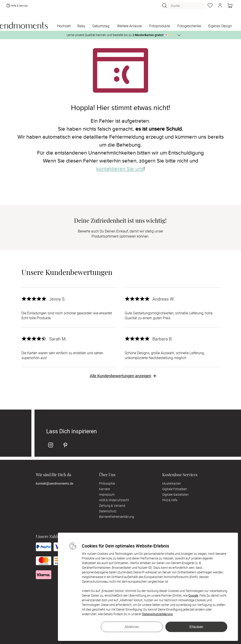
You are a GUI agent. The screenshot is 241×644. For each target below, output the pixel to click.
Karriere (104, 489)
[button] (220, 6)
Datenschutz (108, 511)
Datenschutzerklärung (157, 614)
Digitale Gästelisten (175, 494)
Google (193, 595)
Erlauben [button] (196, 627)
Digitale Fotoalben (175, 489)
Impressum (107, 494)
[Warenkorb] (230, 6)
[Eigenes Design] (220, 26)
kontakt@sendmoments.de (55, 483)
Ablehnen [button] (132, 627)
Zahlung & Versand (112, 506)
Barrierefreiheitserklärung (117, 517)
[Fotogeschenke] (189, 26)
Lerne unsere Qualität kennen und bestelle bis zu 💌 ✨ (120, 35)
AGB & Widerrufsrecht (114, 500)
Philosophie (107, 483)
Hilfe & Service (16, 6)
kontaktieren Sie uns (120, 169)
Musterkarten (172, 483)
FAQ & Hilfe (170, 500)
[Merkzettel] (210, 6)
